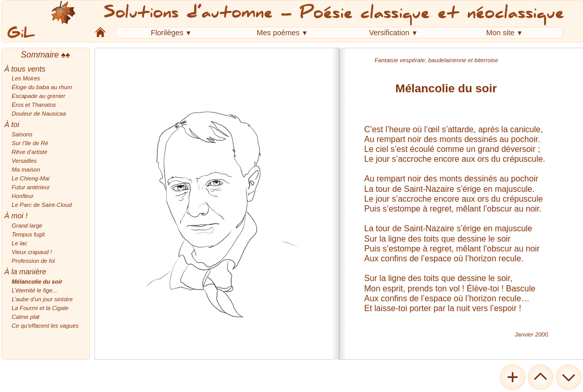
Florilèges (167, 33)
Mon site (500, 33)
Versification (389, 33)
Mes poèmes (278, 33)
